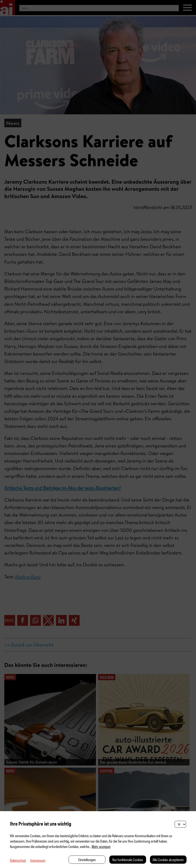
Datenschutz (18, 860)
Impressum (38, 860)
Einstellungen (87, 859)
